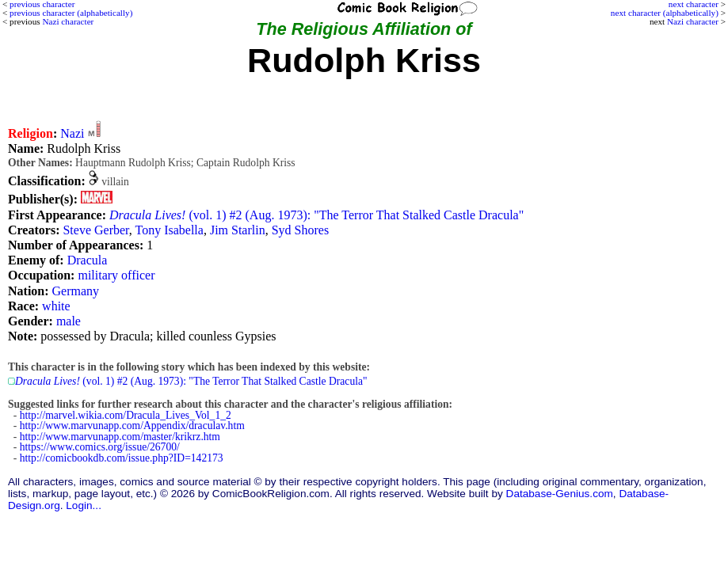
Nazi (72, 133)
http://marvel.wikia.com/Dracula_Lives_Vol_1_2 (126, 415)
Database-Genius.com (560, 494)
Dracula (88, 260)
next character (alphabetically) (665, 13)
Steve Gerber (95, 230)
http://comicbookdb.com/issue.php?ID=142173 (122, 458)
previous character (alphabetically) (71, 13)
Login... (84, 505)
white (56, 306)
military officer (116, 275)
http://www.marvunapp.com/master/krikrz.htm (120, 437)
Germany (76, 291)
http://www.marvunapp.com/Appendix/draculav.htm (132, 426)
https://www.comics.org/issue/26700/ (100, 447)
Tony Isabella (170, 230)
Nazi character (693, 21)
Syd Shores (300, 230)
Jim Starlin (238, 230)
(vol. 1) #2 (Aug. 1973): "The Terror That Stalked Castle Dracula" (316, 215)
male (69, 321)
